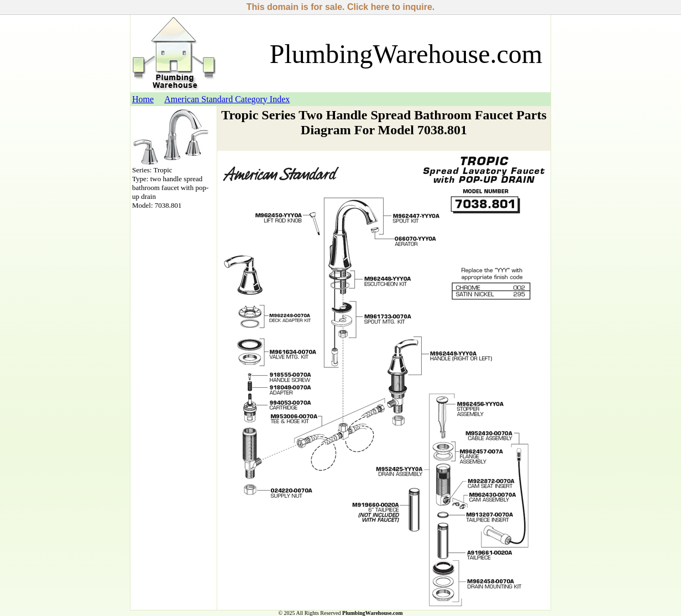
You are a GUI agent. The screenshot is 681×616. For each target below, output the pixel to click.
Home (143, 99)
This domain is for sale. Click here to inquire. (341, 7)
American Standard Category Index (227, 99)
